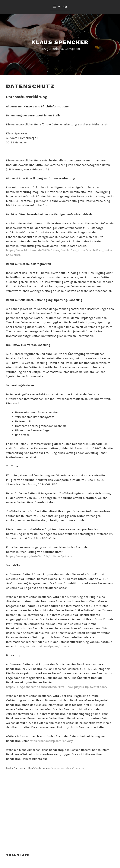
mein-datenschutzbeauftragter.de (66, 768)
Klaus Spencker (60, 42)
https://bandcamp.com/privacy (51, 741)
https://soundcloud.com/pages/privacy (42, 646)
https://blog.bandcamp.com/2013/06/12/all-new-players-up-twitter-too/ (56, 687)
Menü (62, 7)
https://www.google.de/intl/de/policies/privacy (39, 556)
